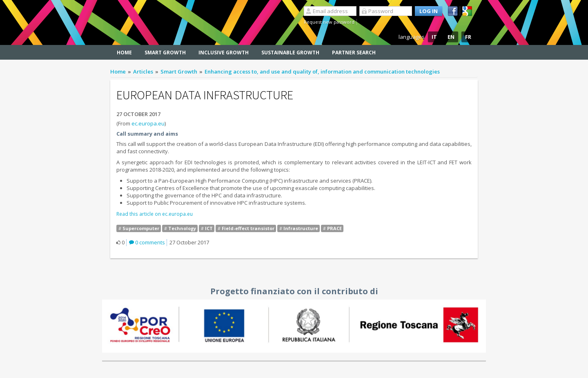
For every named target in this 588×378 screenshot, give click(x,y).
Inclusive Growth (224, 53)
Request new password (329, 22)
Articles (143, 72)
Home (124, 53)
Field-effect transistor (248, 228)
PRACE (334, 228)
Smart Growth (165, 53)
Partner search (354, 53)
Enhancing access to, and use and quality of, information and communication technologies (322, 72)
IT (434, 37)
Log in (429, 11)
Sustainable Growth (290, 53)
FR (468, 37)
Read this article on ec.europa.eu (155, 214)
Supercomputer (141, 228)
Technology (182, 228)
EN (451, 37)
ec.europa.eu (148, 123)
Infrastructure (301, 228)
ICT (209, 228)
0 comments (147, 242)
